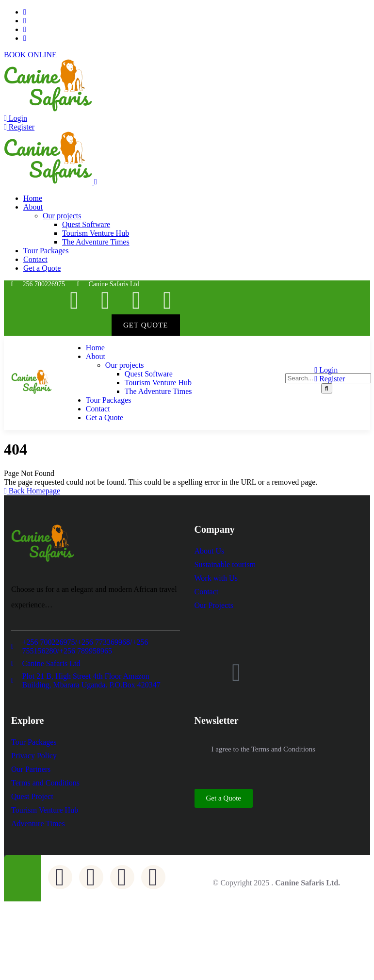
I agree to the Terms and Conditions (263, 749)
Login (16, 118)
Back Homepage (32, 491)
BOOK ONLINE (30, 55)
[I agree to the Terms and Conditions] (199, 749)
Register (19, 127)
